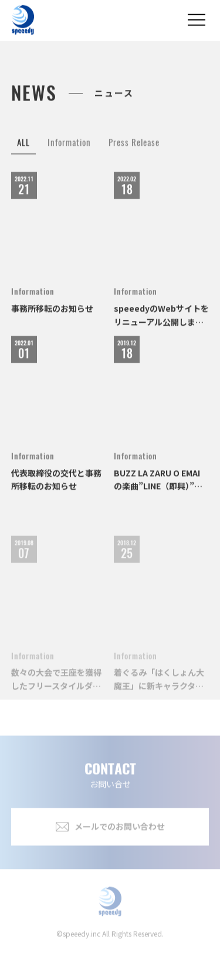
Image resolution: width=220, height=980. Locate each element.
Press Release (134, 149)
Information (69, 149)
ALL (23, 149)
